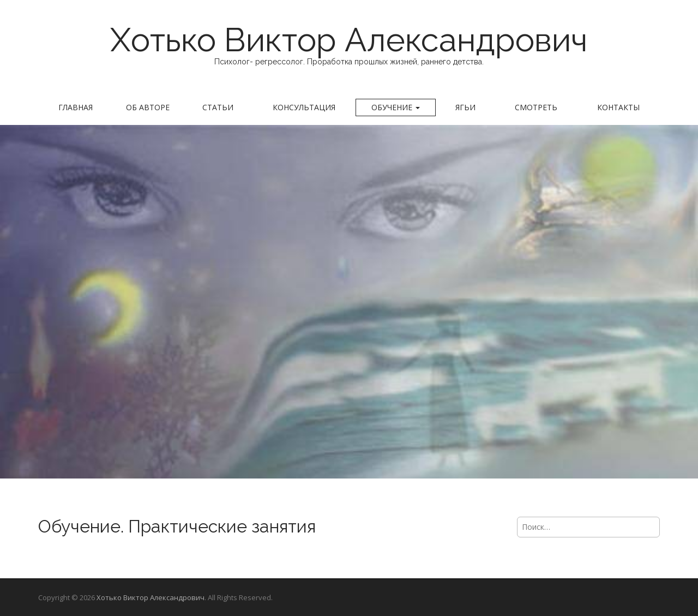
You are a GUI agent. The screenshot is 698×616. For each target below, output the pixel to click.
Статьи (218, 107)
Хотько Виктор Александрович (349, 40)
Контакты (618, 107)
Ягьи (465, 107)
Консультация (304, 107)
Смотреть (536, 107)
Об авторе (148, 107)
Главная (76, 107)
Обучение (396, 107)
